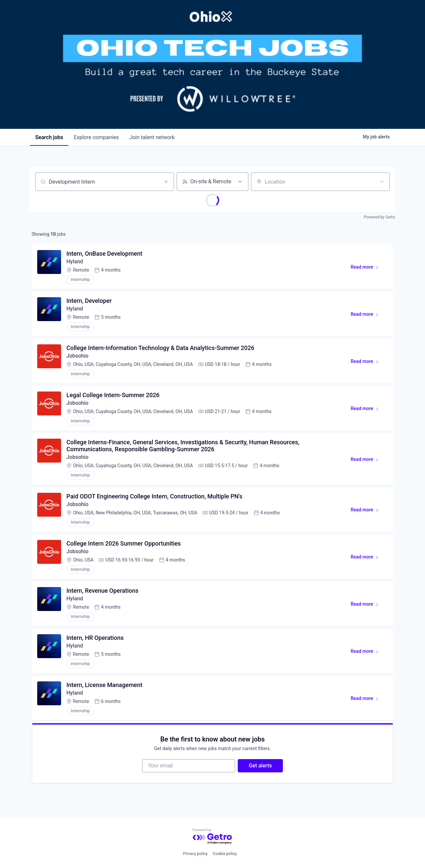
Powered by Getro (380, 217)
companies (96, 137)
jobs (49, 137)
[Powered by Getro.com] (212, 837)
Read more (368, 268)
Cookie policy (225, 854)
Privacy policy (195, 854)
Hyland (75, 261)
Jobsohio (77, 356)
